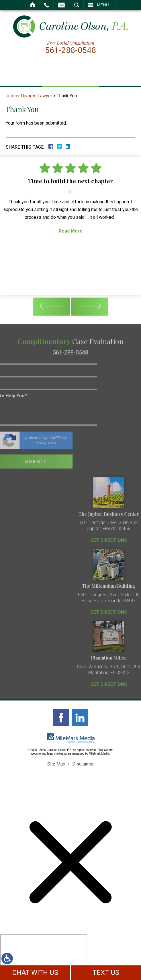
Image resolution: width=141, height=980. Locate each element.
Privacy (19, 443)
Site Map (56, 764)
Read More (71, 231)
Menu (103, 5)
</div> (44, 957)
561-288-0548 (70, 50)
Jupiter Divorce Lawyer (29, 96)
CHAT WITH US (35, 973)
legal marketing (57, 754)
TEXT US (106, 973)
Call (47, 5)
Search (77, 5)
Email (62, 5)
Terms (30, 443)
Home (33, 5)
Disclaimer (83, 764)
